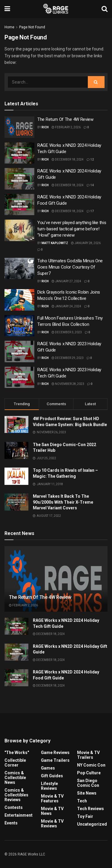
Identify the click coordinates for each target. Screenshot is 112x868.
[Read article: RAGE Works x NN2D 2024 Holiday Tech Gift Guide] (19, 153)
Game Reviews (55, 753)
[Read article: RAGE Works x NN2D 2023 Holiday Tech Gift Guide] (19, 377)
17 (90, 211)
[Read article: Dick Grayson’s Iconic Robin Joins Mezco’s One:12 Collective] (19, 300)
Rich (45, 127)
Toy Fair (85, 816)
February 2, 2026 (66, 127)
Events (11, 823)
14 (90, 185)
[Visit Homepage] (56, 9)
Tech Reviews (90, 809)
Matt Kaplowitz (55, 243)
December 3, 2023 (67, 332)
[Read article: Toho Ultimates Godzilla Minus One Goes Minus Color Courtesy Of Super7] (19, 269)
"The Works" (17, 753)
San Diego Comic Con (88, 783)
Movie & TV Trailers (88, 755)
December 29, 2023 (68, 358)
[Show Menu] (7, 9)
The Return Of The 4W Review (65, 119)
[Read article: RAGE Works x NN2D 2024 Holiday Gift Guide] (19, 179)
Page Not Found (32, 27)
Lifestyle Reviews (49, 786)
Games (48, 768)
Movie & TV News (52, 811)
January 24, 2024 (66, 306)
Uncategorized (92, 824)
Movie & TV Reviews (52, 824)
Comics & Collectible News (15, 778)
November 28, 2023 (68, 384)
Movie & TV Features (52, 798)
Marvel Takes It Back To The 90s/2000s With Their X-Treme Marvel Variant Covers (63, 502)
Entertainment (19, 815)
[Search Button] (105, 9)
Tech (82, 801)
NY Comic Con (91, 765)
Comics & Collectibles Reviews (16, 795)
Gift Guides (52, 776)
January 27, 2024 (66, 281)
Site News (87, 793)
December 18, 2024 (68, 159)
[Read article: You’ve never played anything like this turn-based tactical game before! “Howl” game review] (19, 230)
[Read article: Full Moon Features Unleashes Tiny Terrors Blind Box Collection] (19, 326)
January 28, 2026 (86, 243)
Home (9, 27)
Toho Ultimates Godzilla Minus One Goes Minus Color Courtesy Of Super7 (70, 267)
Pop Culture (89, 773)
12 (90, 159)
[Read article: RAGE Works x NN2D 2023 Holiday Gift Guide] (19, 351)
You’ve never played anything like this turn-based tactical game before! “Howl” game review (72, 229)
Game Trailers (55, 760)
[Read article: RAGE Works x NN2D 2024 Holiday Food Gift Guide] (19, 205)
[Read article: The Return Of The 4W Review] (19, 127)
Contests (14, 807)
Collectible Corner (15, 763)
